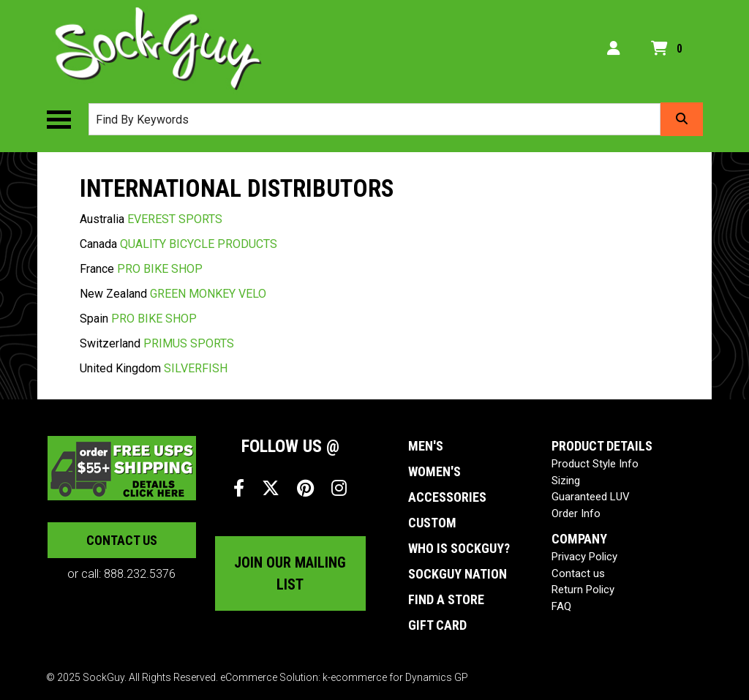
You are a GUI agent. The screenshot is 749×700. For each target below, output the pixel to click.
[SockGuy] (158, 49)
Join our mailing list (290, 573)
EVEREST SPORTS (175, 219)
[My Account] (614, 49)
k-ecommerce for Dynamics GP (395, 677)
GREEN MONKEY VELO (208, 294)
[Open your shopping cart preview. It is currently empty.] (669, 49)
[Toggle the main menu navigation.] (66, 120)
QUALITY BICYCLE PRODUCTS (199, 244)
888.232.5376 (140, 574)
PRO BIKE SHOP (160, 269)
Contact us (122, 540)
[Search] (682, 119)
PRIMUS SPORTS (189, 343)
